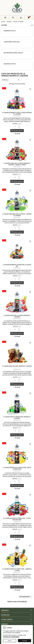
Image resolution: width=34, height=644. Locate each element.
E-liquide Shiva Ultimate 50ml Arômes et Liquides (17, 418)
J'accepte (25, 641)
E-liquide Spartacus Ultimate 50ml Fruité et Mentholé (17, 468)
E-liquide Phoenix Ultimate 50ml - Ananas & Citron (17, 570)
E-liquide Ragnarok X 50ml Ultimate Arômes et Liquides (17, 113)
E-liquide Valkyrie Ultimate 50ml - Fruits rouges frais (17, 519)
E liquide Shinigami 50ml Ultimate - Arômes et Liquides (17, 215)
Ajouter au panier (17, 131)
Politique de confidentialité (11, 637)
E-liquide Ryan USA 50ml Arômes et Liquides (17, 366)
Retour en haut (26, 597)
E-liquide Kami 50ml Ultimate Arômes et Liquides (17, 316)
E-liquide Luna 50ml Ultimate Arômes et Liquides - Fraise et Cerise (17, 164)
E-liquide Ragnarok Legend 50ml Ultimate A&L (17, 265)
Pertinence (11, 80)
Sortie (10, 641)
